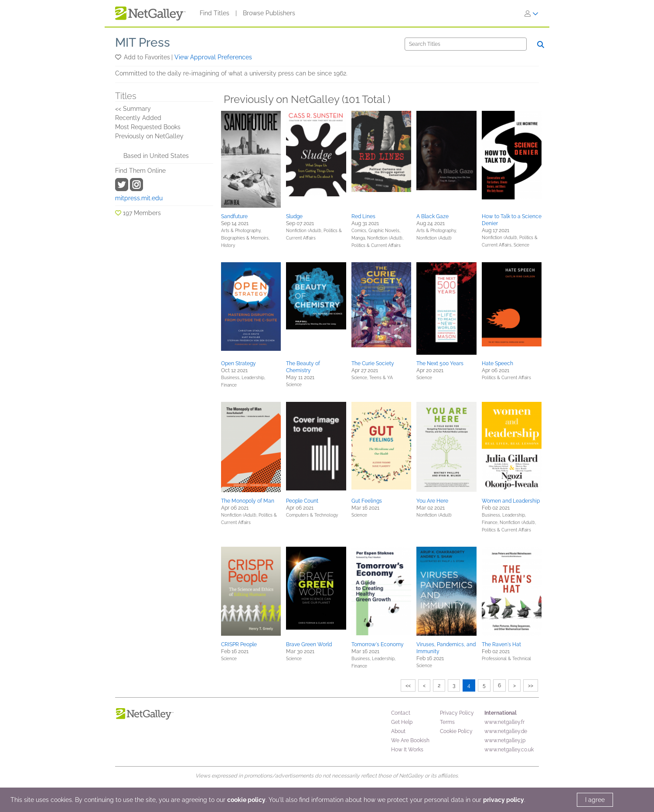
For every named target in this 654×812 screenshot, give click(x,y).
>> (531, 685)
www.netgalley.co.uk (509, 750)
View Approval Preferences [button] (213, 57)
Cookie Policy (456, 731)
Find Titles (215, 13)
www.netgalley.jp (505, 740)
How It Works (407, 750)
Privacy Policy (457, 713)
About (398, 731)
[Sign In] (531, 14)
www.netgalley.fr (504, 722)
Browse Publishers (269, 13)
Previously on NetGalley (149, 136)
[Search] (466, 44)
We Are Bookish (410, 740)
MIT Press (143, 43)
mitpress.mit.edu (139, 198)
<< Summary (133, 109)
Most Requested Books (148, 127)
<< (408, 685)
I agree (595, 800)
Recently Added (138, 118)
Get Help (402, 722)
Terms (447, 722)
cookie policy (246, 800)
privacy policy (504, 800)
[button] (119, 57)
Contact (401, 713)
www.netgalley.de (506, 731)
